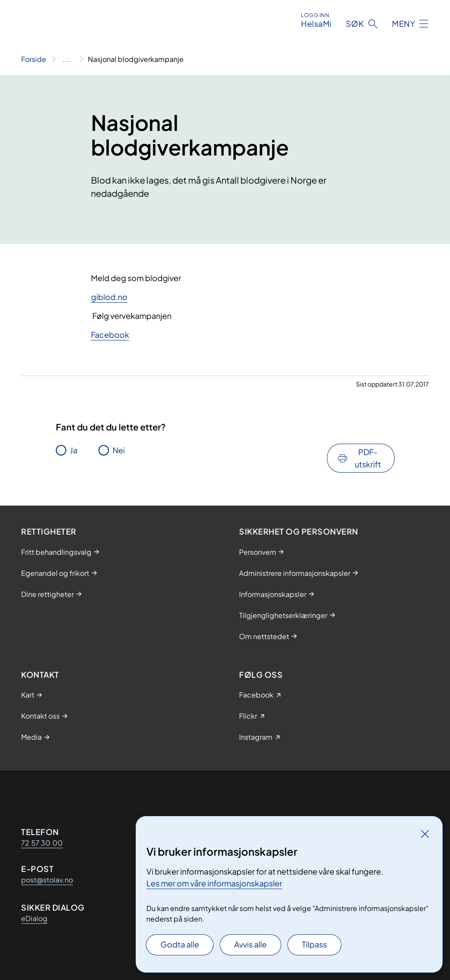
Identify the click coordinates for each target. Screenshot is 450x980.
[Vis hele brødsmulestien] (67, 59)
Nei (119, 450)
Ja (74, 450)
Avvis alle (250, 944)
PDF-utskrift (368, 458)
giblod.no (109, 297)
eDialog (34, 918)
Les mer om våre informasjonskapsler (214, 883)
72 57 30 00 (42, 843)
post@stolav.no (47, 880)
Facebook (110, 335)
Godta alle (180, 944)
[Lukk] (425, 834)
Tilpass (314, 944)
